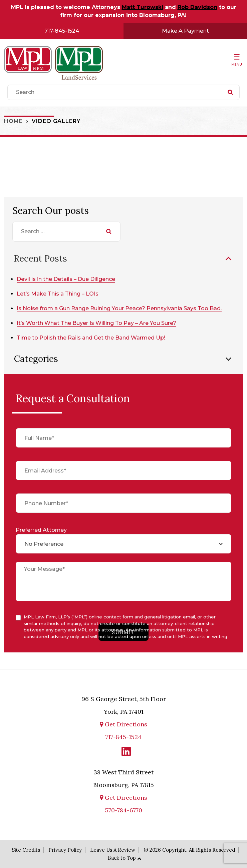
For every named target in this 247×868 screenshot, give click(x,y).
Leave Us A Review (113, 850)
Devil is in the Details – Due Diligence (66, 279)
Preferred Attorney (41, 530)
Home (13, 121)
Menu (237, 64)
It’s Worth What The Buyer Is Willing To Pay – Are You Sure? (96, 323)
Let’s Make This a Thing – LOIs (58, 294)
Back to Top (122, 858)
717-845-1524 (62, 31)
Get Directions (123, 724)
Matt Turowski (143, 7)
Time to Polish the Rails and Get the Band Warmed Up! (91, 338)
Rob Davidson (197, 7)
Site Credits (26, 850)
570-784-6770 (124, 810)
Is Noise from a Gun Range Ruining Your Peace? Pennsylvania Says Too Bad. (119, 308)
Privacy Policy (65, 850)
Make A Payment (185, 31)
